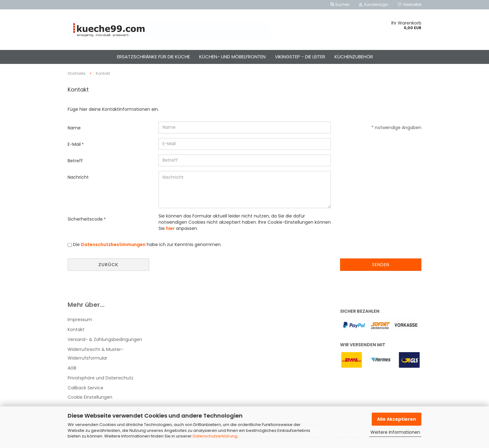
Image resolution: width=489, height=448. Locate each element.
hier (170, 228)
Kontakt (76, 329)
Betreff (75, 161)
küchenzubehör (354, 57)
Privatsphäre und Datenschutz (101, 378)
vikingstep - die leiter (300, 57)
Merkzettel (410, 4)
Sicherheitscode (86, 219)
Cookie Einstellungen (90, 397)
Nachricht (78, 177)
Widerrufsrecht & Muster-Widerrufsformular (96, 354)
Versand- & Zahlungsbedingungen (105, 339)
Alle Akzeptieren (397, 419)
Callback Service (85, 388)
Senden (381, 265)
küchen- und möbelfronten (232, 57)
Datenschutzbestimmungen (113, 244)
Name (74, 128)
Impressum (80, 320)
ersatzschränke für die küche (153, 57)
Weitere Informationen (395, 432)
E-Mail (75, 144)
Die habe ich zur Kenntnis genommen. (147, 244)
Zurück (108, 265)
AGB (72, 368)
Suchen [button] (340, 4)
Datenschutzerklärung (215, 436)
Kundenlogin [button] (374, 4)
